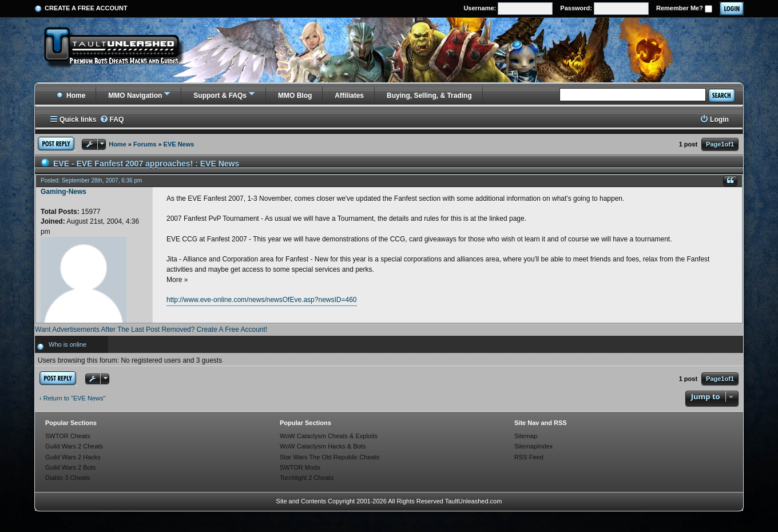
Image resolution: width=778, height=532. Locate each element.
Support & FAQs (220, 96)
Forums (145, 144)
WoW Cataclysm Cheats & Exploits (329, 436)
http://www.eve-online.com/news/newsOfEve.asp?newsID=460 (262, 300)
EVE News (179, 144)
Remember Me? (684, 9)
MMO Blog (295, 96)
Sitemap (526, 436)
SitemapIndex (533, 446)
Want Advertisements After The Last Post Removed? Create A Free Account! (151, 329)
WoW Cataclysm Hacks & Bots (323, 446)
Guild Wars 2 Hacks (73, 457)
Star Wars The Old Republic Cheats (330, 457)
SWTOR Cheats (68, 436)
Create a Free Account (86, 8)
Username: (508, 9)
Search (721, 95)
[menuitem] (112, 120)
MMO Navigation (135, 96)
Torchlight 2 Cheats (307, 478)
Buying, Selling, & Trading (429, 96)
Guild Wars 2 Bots (70, 467)
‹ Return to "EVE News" (72, 398)
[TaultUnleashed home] (120, 50)
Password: (604, 9)
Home (71, 96)
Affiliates (349, 96)
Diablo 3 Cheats (68, 478)
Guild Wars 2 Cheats (74, 446)
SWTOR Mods (300, 467)
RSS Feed (529, 457)
